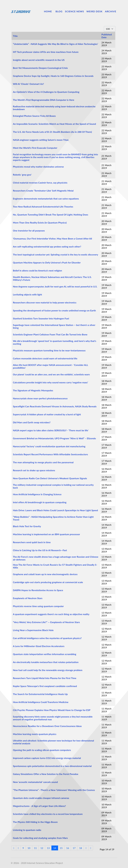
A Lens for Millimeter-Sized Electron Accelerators (39, 646)
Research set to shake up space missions (34, 470)
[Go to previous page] (18, 848)
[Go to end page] (91, 848)
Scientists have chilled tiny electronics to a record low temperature (48, 814)
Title (15, 36)
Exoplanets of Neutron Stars (28, 598)
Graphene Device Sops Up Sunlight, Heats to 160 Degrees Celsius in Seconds (53, 76)
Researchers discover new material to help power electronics (45, 302)
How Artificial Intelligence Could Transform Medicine (41, 702)
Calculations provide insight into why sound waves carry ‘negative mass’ (50, 382)
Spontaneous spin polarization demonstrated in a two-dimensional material (52, 766)
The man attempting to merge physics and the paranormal (43, 462)
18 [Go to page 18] (81, 848)
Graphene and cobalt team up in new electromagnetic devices (45, 574)
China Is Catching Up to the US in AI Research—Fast (40, 550)
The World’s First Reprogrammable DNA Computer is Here (44, 100)
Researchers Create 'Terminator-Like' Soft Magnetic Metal (43, 191)
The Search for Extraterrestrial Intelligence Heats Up (40, 694)
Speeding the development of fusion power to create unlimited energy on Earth (54, 310)
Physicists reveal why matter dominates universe (38, 167)
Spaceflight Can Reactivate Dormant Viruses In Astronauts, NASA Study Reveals (55, 406)
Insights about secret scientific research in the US (39, 60)
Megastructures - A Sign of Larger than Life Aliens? (39, 806)
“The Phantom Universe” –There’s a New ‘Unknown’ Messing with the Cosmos (54, 790)
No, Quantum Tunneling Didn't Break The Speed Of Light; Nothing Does (51, 215)
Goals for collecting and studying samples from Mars (40, 838)
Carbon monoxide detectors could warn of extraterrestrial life (45, 358)
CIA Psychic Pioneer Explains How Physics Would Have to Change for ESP (52, 710)
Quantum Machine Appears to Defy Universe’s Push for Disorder (47, 262)
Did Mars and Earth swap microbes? (32, 422)
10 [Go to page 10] (29, 848)
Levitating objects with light (27, 294)
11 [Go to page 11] (35, 848)
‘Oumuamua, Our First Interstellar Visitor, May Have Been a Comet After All (52, 238)
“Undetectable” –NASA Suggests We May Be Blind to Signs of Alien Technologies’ (55, 44)
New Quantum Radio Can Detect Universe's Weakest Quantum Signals (50, 478)
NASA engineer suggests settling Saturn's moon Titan (41, 140)
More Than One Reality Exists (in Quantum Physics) (40, 223)
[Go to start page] (14, 848)
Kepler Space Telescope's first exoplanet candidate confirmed (45, 686)
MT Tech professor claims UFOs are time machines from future (46, 52)
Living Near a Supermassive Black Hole (33, 630)
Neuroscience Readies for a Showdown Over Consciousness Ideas (47, 726)
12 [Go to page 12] (42, 848)
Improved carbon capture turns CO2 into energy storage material (47, 758)
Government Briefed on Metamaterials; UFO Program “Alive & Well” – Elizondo (54, 438)
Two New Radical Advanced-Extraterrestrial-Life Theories (43, 207)
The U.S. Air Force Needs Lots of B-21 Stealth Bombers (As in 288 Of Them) (52, 132)
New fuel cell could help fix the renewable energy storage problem (48, 670)
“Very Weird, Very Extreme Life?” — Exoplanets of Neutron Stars (46, 622)
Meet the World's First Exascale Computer (35, 148)
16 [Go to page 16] (68, 848)
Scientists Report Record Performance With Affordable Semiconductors (50, 454)
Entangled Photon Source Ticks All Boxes (34, 116)
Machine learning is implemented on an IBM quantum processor (46, 534)
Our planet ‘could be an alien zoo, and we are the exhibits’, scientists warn (51, 374)
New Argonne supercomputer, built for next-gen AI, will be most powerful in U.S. (55, 286)
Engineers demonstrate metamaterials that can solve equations (46, 199)
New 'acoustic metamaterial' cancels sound (35, 782)
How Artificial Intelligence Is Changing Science (37, 494)
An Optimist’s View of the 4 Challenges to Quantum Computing (46, 92)
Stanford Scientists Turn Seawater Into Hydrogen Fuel (41, 318)
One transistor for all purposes (29, 231)
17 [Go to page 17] (74, 848)
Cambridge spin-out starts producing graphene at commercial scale (48, 582)
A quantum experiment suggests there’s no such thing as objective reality (51, 614)
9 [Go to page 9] (23, 848)
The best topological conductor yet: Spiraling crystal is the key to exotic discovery (55, 254)
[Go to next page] (86, 848)
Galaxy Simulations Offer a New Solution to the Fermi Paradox (46, 774)
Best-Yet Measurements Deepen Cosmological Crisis (40, 68)
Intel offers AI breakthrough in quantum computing (40, 502)
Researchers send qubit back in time (32, 542)
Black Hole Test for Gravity (27, 526)
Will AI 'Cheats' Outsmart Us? (28, 84)
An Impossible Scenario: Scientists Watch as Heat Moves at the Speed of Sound (54, 124)
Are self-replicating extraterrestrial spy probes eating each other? (47, 246)
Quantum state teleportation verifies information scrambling (45, 654)
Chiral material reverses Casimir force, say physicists (40, 183)
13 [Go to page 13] (48, 848)
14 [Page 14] (55, 848)
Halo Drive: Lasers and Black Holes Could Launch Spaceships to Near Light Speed (55, 510)
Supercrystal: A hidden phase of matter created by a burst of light (47, 414)
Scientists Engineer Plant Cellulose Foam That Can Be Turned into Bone (50, 334)
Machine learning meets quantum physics (35, 734)
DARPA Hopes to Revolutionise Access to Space (38, 590)
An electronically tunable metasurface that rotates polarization (46, 662)
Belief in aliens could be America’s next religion (37, 270)
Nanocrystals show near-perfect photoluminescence (40, 398)
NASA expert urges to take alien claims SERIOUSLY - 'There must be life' (51, 430)
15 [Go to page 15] (61, 848)
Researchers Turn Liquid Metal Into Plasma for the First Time (45, 678)
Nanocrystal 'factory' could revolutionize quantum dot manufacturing (49, 446)
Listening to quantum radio (27, 830)
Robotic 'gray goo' (22, 175)
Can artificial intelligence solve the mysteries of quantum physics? (47, 638)
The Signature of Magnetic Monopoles (33, 390)
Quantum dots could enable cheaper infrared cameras (41, 798)
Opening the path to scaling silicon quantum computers (42, 750)
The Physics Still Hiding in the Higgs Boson (35, 822)
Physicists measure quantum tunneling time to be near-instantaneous (49, 350)
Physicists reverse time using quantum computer (38, 606)
